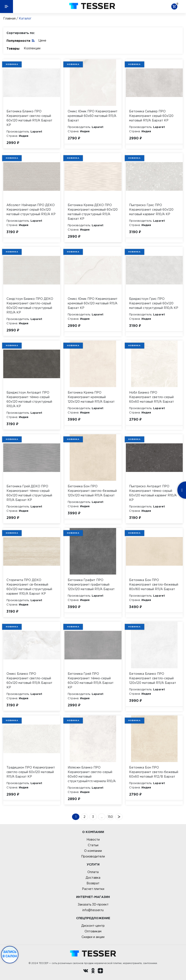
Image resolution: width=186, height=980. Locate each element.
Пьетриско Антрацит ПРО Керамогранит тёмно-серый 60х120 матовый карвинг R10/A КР (153, 493)
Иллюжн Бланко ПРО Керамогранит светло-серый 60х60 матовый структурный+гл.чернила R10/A (92, 774)
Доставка (93, 878)
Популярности (21, 40)
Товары (13, 48)
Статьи (93, 845)
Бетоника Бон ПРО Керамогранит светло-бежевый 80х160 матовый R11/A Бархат (154, 584)
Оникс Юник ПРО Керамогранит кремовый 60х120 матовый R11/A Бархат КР (93, 303)
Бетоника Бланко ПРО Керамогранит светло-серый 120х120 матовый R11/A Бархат (153, 678)
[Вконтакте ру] (86, 971)
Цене (42, 40)
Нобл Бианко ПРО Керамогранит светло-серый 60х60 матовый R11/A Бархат (152, 397)
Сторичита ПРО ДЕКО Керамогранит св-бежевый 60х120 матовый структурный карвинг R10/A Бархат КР (29, 587)
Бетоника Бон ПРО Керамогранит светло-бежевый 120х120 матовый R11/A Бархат (92, 491)
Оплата (93, 872)
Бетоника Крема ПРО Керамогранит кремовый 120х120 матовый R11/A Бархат (91, 397)
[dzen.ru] (100, 971)
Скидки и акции (93, 937)
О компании (93, 851)
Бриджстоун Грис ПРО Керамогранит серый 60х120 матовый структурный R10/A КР (154, 303)
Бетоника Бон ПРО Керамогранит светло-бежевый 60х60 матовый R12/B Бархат (154, 772)
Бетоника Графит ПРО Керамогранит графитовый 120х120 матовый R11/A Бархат (91, 584)
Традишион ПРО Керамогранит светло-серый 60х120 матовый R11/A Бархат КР (31, 772)
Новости (93, 840)
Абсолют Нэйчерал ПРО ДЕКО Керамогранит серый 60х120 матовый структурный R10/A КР (31, 210)
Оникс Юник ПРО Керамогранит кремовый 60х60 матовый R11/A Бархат (93, 116)
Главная (9, 18)
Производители (93, 856)
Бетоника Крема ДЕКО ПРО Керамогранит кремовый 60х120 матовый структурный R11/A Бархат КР (93, 212)
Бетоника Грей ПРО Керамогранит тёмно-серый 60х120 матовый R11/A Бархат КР (91, 681)
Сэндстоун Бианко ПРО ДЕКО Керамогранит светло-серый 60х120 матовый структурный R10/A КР (30, 306)
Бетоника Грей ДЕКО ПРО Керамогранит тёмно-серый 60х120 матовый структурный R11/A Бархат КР (29, 493)
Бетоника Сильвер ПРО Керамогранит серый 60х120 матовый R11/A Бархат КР (151, 116)
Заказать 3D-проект (93, 904)
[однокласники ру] (93, 971)
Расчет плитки (93, 889)
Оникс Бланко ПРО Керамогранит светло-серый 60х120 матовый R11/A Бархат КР (29, 681)
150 (110, 817)
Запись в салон (10, 954)
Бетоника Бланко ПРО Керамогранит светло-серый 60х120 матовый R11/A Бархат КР (29, 118)
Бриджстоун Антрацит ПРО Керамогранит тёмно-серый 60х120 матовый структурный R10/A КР (29, 399)
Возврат (93, 883)
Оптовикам (93, 931)
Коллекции (32, 48)
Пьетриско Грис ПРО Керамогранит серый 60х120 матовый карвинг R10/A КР (151, 210)
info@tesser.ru (93, 910)
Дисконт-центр (93, 926)
